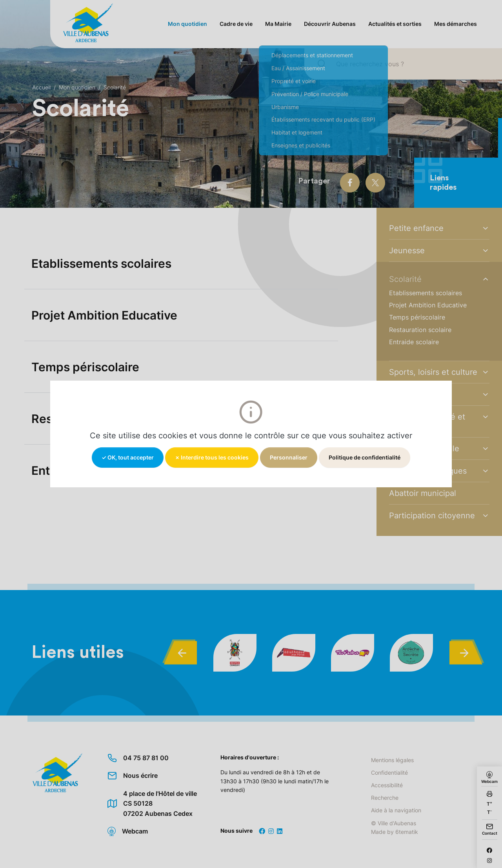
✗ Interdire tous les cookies (212, 457)
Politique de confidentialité (365, 457)
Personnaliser (289, 457)
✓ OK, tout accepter (128, 457)
